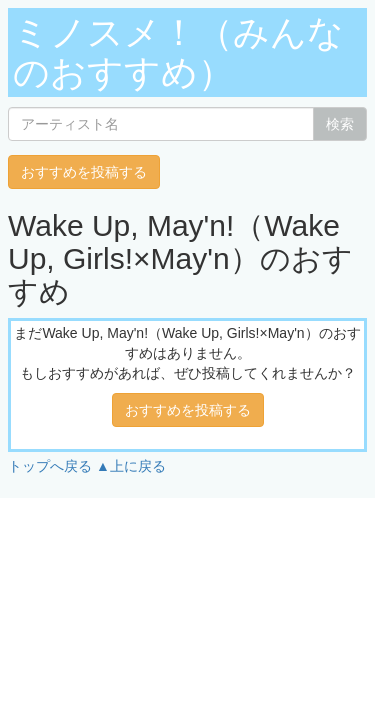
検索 (340, 124)
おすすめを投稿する (84, 172)
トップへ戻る (50, 466)
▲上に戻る (131, 466)
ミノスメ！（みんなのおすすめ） (178, 52)
